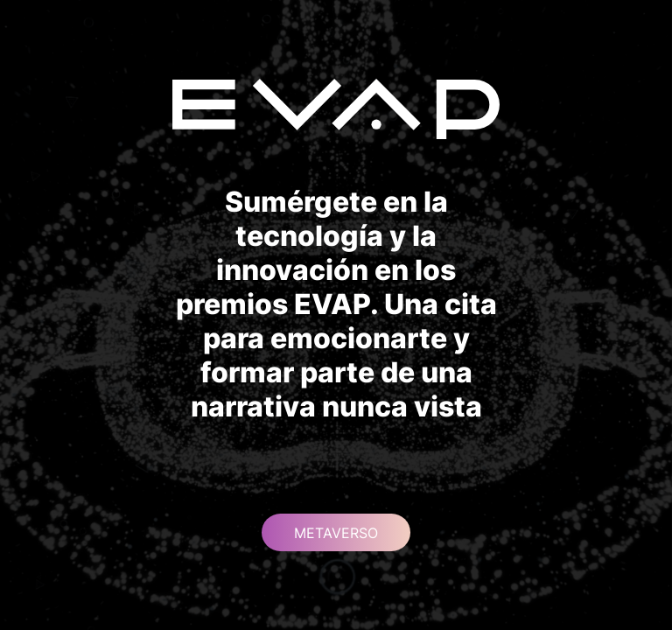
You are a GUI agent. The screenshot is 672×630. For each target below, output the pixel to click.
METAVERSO (336, 533)
